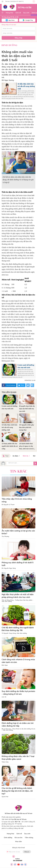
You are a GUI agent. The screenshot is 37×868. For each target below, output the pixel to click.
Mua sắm (18, 842)
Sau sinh (26, 13)
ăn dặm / (16, 456)
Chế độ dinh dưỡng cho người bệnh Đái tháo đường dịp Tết (18, 629)
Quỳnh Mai (5, 797)
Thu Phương (5, 537)
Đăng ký (27, 852)
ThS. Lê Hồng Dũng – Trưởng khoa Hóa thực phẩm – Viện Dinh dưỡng (17, 601)
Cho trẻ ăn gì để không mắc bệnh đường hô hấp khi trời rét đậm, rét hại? (17, 791)
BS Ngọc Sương (8, 80)
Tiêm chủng (29, 838)
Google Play (29, 20)
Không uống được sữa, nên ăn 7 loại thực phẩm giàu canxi (18, 758)
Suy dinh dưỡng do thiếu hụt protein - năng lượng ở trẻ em (18, 693)
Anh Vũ (4, 697)
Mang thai (9, 13)
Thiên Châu (5, 762)
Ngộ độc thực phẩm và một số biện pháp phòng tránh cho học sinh (18, 596)
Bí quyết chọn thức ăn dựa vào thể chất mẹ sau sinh (27, 409)
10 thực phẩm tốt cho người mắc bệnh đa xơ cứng (10, 446)
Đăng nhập (19, 38)
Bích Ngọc (5, 665)
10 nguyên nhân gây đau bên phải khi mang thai (26, 427)
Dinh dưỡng (9, 45)
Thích (22, 385)
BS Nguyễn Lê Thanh (8, 505)
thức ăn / (26, 456)
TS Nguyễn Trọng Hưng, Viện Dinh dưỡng (14, 633)
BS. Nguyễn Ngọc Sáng (9, 568)
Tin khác (19, 471)
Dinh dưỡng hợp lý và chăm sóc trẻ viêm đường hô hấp (18, 725)
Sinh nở (18, 13)
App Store (11, 20)
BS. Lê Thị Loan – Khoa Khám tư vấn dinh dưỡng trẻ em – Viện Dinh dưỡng (18, 730)
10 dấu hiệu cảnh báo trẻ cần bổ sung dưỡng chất (26, 86)
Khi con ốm (18, 838)
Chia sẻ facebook (11, 385)
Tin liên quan (9, 392)
